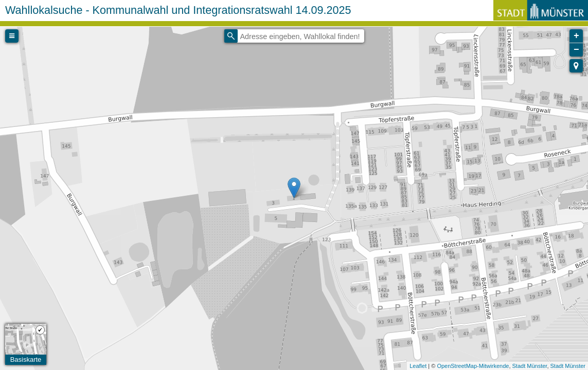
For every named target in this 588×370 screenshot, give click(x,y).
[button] (576, 66)
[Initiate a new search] (231, 36)
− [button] (576, 50)
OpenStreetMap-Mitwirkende (473, 366)
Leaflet (418, 366)
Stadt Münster (530, 366)
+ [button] (576, 36)
